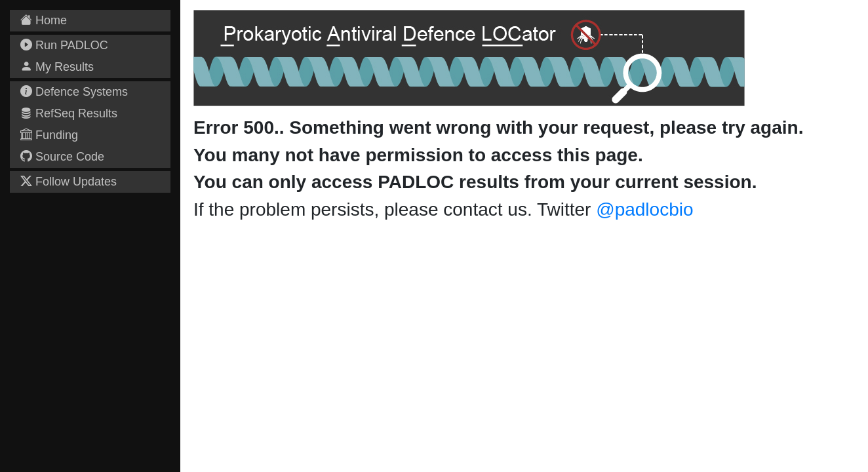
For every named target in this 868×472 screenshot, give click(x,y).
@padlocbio (644, 209)
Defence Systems (74, 92)
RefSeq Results (69, 113)
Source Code (62, 157)
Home (44, 20)
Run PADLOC (64, 45)
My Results (57, 67)
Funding (49, 135)
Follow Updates (69, 182)
